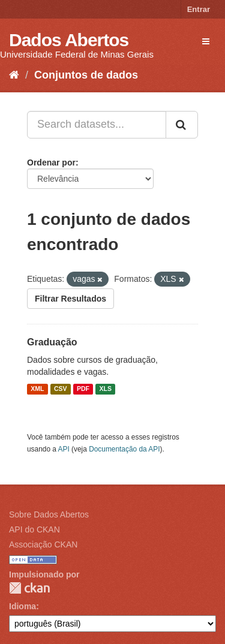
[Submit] (182, 125)
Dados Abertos (69, 40)
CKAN (29, 588)
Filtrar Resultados (70, 299)
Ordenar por (51, 162)
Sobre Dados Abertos (49, 514)
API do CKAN (34, 529)
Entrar (199, 9)
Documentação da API (124, 449)
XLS (106, 389)
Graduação (52, 342)
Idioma (22, 606)
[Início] (14, 75)
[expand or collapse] (206, 41)
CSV (61, 389)
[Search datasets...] (97, 125)
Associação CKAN (43, 544)
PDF (83, 389)
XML (37, 389)
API (64, 449)
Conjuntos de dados (86, 75)
